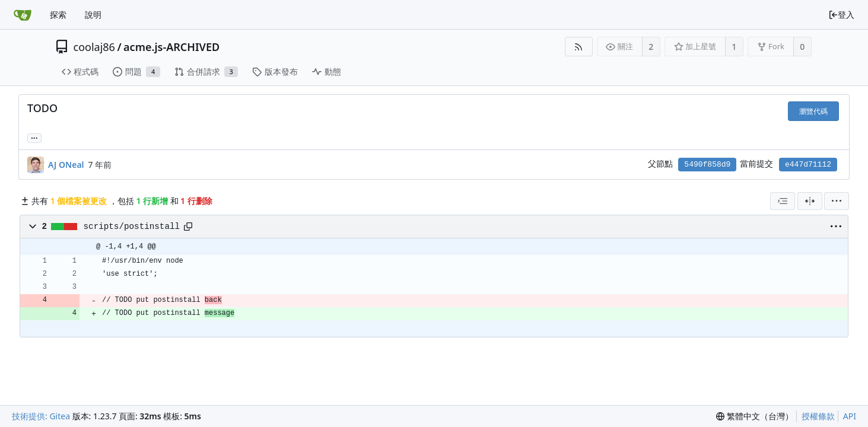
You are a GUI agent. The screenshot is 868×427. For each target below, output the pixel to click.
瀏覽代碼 (813, 111)
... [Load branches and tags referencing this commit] (34, 137)
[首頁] (23, 15)
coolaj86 (94, 47)
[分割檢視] (810, 201)
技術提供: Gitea (41, 416)
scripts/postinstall (132, 227)
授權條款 (818, 416)
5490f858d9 (707, 165)
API (850, 416)
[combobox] (783, 201)
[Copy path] (188, 227)
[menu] (837, 201)
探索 (58, 15)
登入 (841, 15)
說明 (93, 15)
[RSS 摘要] (579, 47)
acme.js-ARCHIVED (171, 47)
